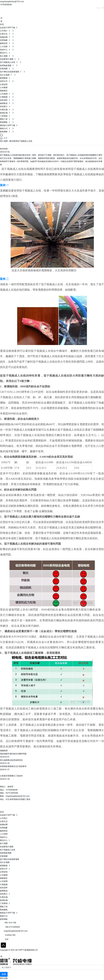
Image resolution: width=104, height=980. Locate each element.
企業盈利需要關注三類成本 (11, 776)
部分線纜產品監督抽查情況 (11, 760)
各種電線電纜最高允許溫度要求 (13, 766)
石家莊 (20, 953)
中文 (98, 8)
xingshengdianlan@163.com (12, 1)
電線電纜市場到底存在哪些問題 (13, 754)
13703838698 (6, 5)
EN (103, 8)
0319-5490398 (12, 793)
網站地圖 (4, 978)
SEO (26, 953)
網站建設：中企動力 (9, 953)
